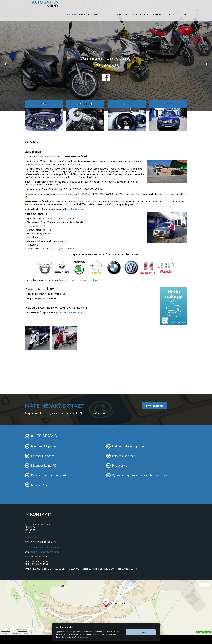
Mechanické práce (43, 446)
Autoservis (95, 20)
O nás (73, 20)
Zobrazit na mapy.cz (35, 537)
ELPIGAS (94, 280)
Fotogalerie (133, 20)
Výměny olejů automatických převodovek (140, 475)
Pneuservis (120, 465)
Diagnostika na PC (43, 465)
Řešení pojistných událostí (49, 475)
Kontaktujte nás (155, 406)
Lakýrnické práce (124, 456)
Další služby (39, 485)
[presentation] (6, 64)
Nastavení (84, 637)
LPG (108, 20)
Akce (82, 20)
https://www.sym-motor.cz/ (68, 312)
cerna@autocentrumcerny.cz (45, 547)
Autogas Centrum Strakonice (73, 280)
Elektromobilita (155, 20)
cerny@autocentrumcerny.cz (45, 552)
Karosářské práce (43, 456)
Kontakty (175, 20)
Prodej (117, 20)
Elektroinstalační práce (128, 446)
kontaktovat (78, 209)
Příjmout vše (141, 632)
